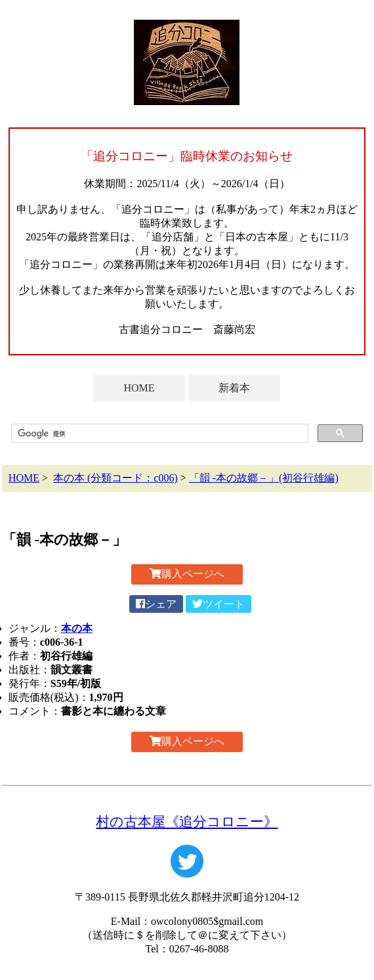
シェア (156, 604)
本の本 (77, 628)
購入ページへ (187, 574)
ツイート (218, 604)
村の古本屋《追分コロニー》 (187, 821)
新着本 (234, 388)
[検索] (158, 434)
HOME (139, 388)
